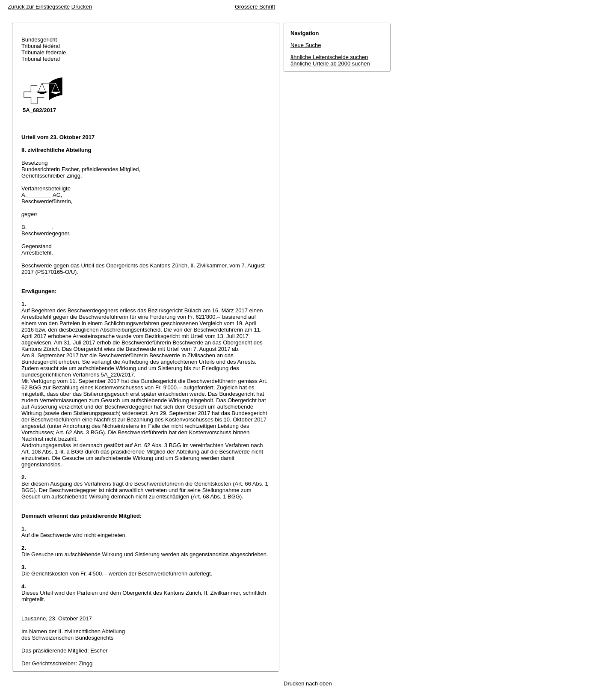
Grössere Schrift (255, 7)
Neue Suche (306, 45)
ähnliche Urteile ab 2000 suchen (330, 64)
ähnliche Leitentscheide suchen (329, 57)
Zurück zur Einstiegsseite (39, 7)
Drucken (82, 7)
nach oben (319, 684)
